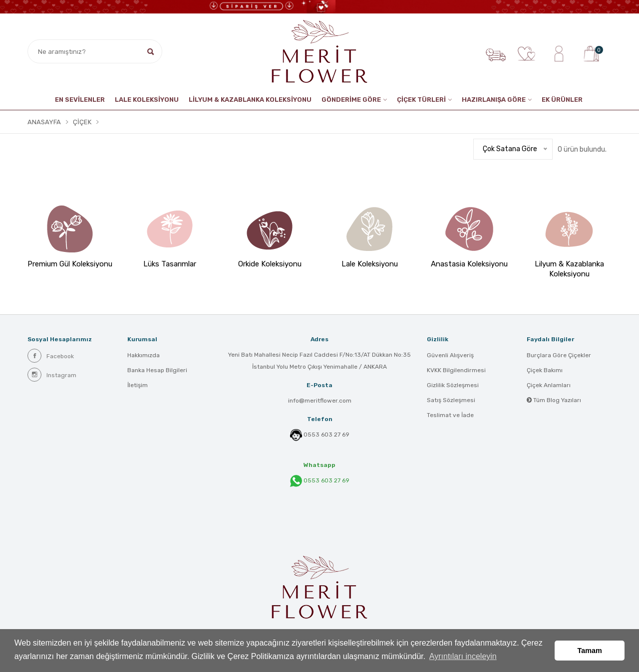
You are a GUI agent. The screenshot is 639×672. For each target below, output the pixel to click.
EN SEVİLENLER (80, 100)
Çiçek (82, 122)
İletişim (138, 385)
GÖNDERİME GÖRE (351, 100)
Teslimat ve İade (450, 415)
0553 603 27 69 (326, 435)
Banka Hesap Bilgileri (157, 370)
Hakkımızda (144, 355)
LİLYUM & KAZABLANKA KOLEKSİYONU (250, 100)
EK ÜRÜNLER (562, 100)
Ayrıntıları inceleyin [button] (463, 656)
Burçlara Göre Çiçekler (559, 355)
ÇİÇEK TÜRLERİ (421, 100)
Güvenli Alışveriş (450, 355)
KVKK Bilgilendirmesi (456, 370)
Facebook (51, 356)
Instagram (52, 375)
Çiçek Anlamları (549, 385)
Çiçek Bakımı (545, 370)
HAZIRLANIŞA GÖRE (494, 100)
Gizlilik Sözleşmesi (453, 385)
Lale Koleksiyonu (147, 100)
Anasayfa (44, 122)
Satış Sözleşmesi (451, 400)
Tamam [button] (590, 651)
